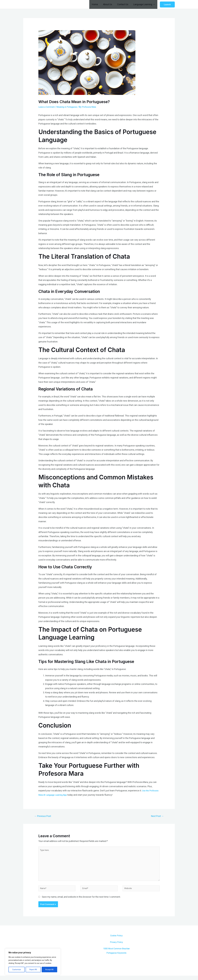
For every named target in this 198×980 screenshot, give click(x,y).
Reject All (33, 970)
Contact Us (123, 4)
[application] (154, 4)
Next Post (156, 816)
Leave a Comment (47, 107)
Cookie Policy (116, 940)
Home (97, 4)
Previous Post (44, 816)
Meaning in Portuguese (70, 107)
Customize (17, 970)
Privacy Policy (116, 946)
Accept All (49, 970)
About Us (109, 4)
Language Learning (144, 4)
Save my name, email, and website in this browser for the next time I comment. (81, 901)
